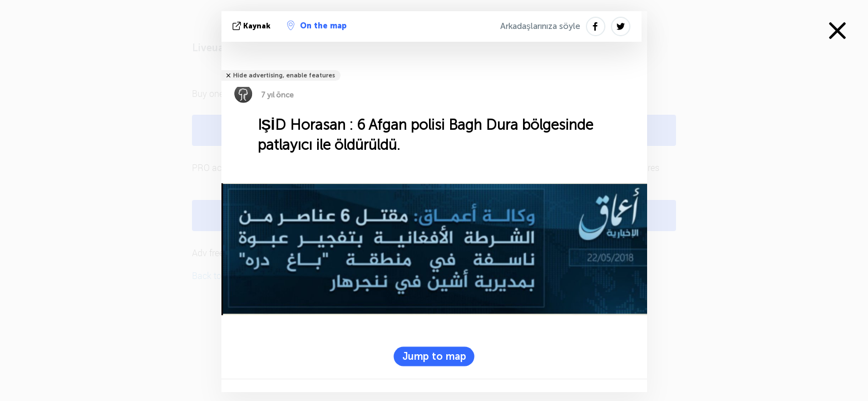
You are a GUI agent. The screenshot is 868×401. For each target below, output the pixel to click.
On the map (317, 26)
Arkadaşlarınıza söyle (540, 26)
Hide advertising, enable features (284, 75)
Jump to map (434, 356)
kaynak (253, 26)
